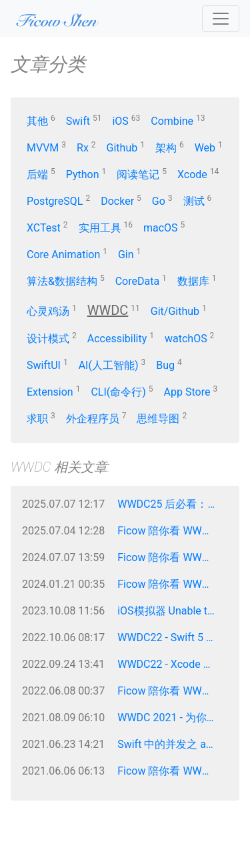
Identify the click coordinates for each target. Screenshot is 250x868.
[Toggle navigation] (221, 19)
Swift (78, 121)
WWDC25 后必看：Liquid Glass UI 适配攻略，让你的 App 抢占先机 (171, 504)
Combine (172, 121)
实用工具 (100, 228)
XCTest (44, 228)
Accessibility (117, 339)
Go (159, 201)
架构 (166, 148)
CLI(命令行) (118, 392)
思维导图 (158, 419)
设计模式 (48, 339)
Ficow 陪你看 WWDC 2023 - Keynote (171, 584)
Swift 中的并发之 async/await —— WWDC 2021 (171, 744)
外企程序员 (93, 419)
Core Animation (63, 255)
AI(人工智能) (109, 365)
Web (205, 148)
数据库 (193, 281)
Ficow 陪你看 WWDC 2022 (171, 691)
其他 (37, 121)
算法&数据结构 (62, 281)
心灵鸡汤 (48, 311)
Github (122, 148)
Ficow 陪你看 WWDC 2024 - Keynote (171, 557)
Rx (83, 148)
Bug (165, 365)
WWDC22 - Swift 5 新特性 (171, 637)
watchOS (186, 339)
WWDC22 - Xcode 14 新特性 (171, 664)
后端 (37, 174)
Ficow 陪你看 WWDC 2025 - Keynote (171, 531)
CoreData (137, 281)
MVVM (43, 148)
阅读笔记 (138, 174)
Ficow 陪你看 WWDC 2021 (171, 771)
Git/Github (175, 311)
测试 (194, 201)
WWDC (108, 310)
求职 (37, 419)
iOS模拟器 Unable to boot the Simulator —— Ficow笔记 (171, 611)
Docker (117, 201)
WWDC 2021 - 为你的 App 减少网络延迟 (171, 718)
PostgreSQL (55, 201)
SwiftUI (44, 365)
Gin (126, 255)
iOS (120, 121)
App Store (187, 392)
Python (83, 174)
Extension (50, 392)
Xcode (192, 174)
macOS (161, 228)
